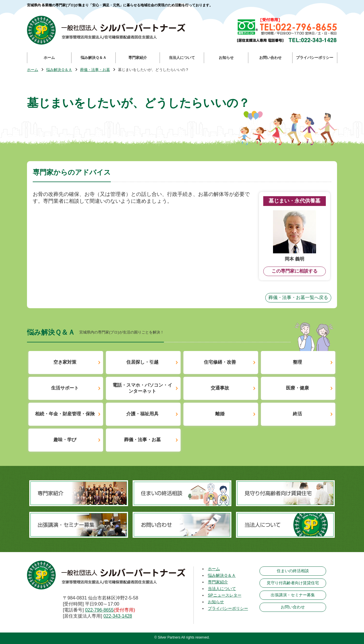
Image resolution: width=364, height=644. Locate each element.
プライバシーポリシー (228, 608)
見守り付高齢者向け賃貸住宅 (293, 583)
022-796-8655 (99, 610)
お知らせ (216, 602)
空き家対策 (65, 362)
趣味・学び (65, 440)
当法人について (222, 589)
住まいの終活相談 (293, 571)
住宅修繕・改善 (220, 362)
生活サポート (65, 388)
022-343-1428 (118, 616)
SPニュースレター (225, 595)
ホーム (33, 70)
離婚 (220, 414)
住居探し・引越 (142, 362)
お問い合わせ (293, 607)
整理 (297, 362)
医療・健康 (297, 388)
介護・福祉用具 (142, 414)
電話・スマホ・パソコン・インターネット (142, 388)
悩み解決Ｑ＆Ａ (59, 70)
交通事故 (220, 388)
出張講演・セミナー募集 (293, 595)
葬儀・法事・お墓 (95, 70)
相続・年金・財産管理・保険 (65, 414)
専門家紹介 (218, 582)
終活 (297, 414)
